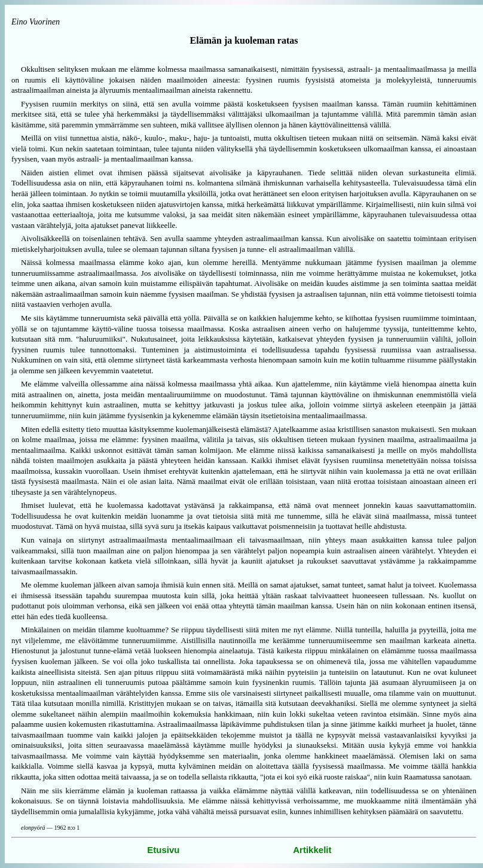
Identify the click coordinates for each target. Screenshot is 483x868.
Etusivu (163, 850)
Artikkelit (312, 850)
